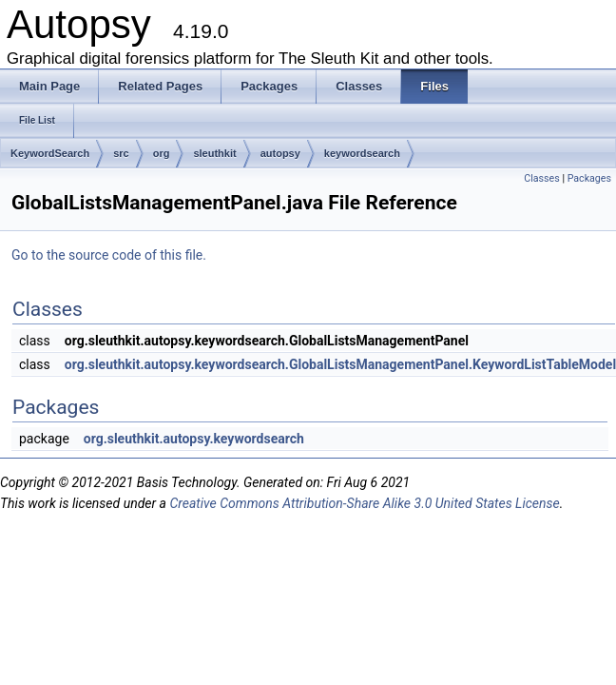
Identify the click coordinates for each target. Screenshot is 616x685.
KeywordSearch (50, 153)
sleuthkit (214, 153)
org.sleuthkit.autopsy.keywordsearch (194, 439)
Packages (589, 178)
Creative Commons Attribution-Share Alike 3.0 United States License (364, 503)
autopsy (280, 153)
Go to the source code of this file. (109, 255)
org (162, 153)
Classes (541, 178)
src (121, 153)
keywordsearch (362, 153)
